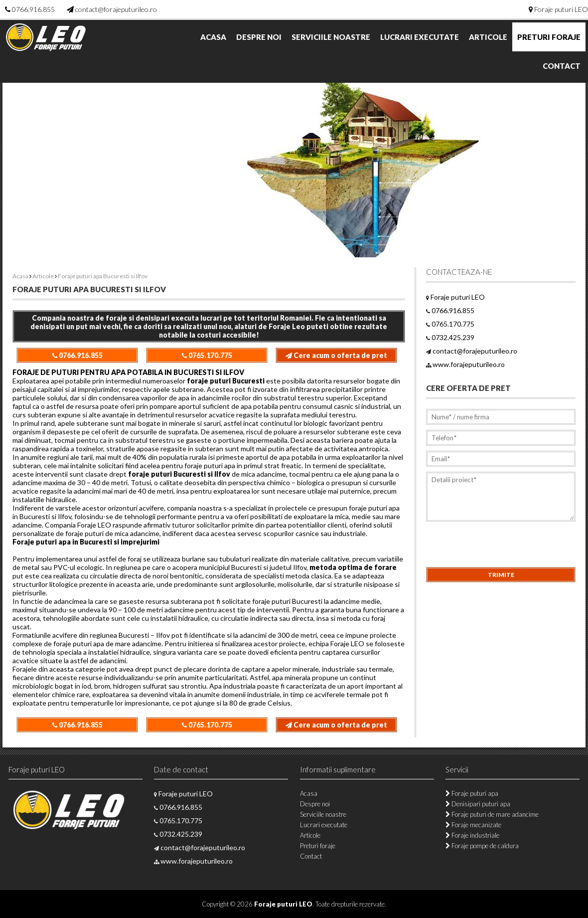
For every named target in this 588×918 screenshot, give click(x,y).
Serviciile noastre (331, 37)
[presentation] (502, 548)
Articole (488, 37)
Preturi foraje (549, 37)
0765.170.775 (207, 355)
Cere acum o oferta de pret (336, 355)
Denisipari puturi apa (478, 804)
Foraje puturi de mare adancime (492, 814)
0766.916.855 (33, 9)
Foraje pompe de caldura (482, 846)
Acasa (213, 37)
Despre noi (259, 37)
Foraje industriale (472, 835)
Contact (562, 66)
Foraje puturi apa (472, 793)
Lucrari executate (420, 37)
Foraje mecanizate (473, 825)
